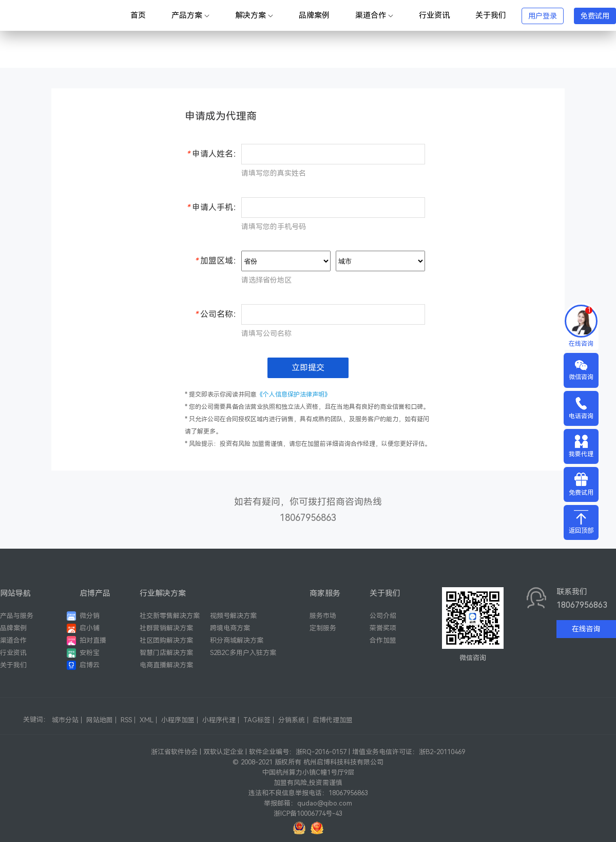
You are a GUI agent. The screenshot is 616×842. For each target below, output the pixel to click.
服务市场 (323, 616)
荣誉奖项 (383, 628)
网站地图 (100, 720)
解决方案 (254, 15)
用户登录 (543, 16)
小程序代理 (219, 720)
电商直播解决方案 (166, 665)
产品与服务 (17, 616)
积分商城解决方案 (237, 640)
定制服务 (323, 628)
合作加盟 (383, 640)
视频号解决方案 (233, 616)
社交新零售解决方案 (170, 616)
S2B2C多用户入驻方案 (243, 653)
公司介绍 (383, 616)
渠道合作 (374, 15)
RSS (126, 720)
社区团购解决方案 (166, 640)
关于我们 (491, 15)
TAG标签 (257, 720)
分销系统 (292, 720)
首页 (138, 15)
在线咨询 (586, 629)
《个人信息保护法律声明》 (294, 395)
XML (147, 720)
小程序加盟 (178, 720)
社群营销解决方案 (166, 628)
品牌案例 (314, 15)
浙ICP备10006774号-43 (308, 813)
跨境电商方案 (230, 628)
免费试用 (595, 16)
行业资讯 (434, 15)
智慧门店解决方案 (166, 653)
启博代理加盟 (333, 720)
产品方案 (190, 15)
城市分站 (65, 720)
